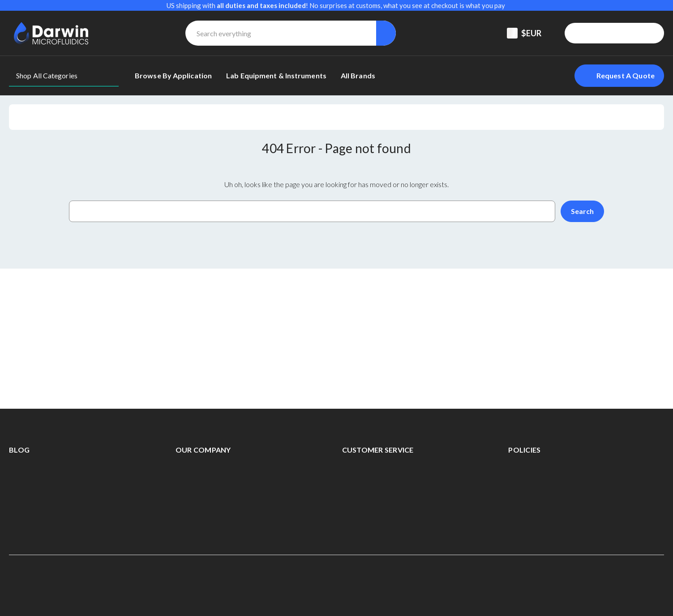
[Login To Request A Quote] (619, 76)
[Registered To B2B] (609, 33)
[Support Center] (583, 33)
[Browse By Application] (173, 76)
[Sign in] (635, 33)
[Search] (386, 33)
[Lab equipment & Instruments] (276, 76)
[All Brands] (358, 76)
